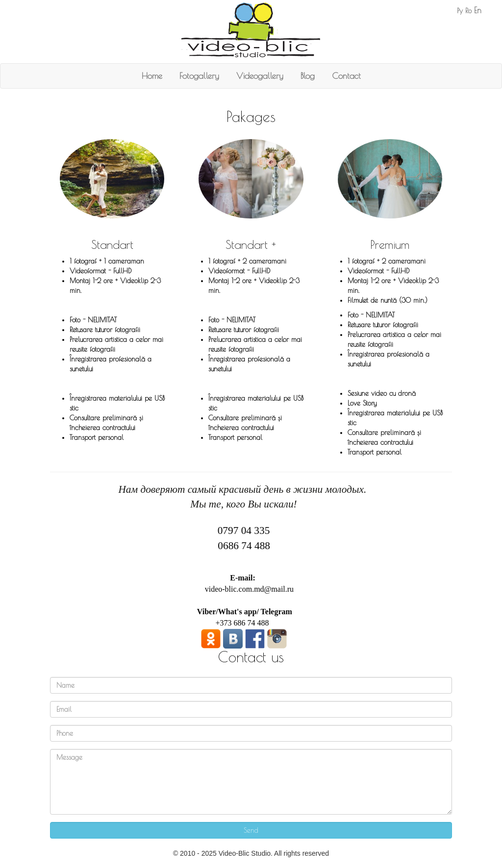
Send (251, 830)
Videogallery (260, 76)
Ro (468, 11)
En (478, 10)
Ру (460, 11)
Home (152, 76)
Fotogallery (199, 76)
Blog (308, 76)
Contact (346, 76)
